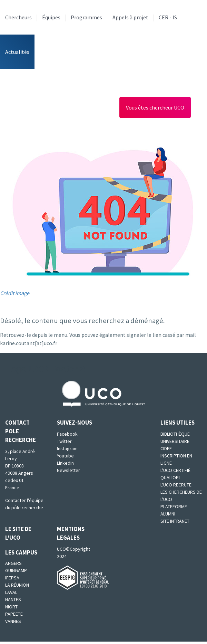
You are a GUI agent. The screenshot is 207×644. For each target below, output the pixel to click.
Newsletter (68, 470)
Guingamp (16, 570)
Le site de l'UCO (18, 533)
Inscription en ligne (176, 459)
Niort (11, 607)
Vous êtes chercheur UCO (155, 107)
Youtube (65, 456)
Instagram (67, 448)
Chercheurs (18, 17)
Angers (13, 563)
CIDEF (166, 448)
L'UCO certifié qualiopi (175, 474)
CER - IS (168, 17)
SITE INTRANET (175, 521)
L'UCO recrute (176, 485)
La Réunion (17, 585)
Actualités (17, 52)
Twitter (64, 441)
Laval (11, 592)
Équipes (51, 17)
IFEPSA (12, 578)
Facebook (67, 434)
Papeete (14, 614)
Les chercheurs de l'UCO (181, 496)
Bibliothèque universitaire (175, 438)
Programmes (86, 17)
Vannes (13, 621)
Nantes (13, 599)
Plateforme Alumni (174, 510)
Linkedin (65, 463)
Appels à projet (130, 17)
